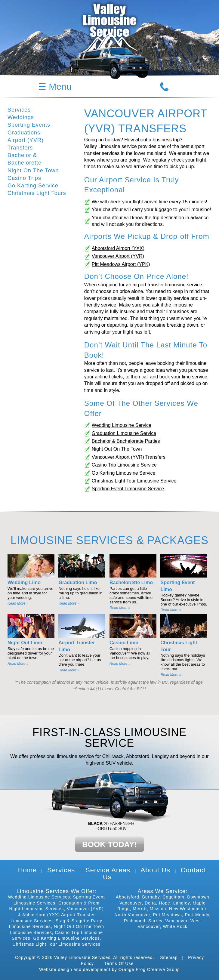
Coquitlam (173, 897)
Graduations (24, 133)
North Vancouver (132, 915)
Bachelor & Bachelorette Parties (126, 441)
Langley (182, 903)
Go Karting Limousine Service (124, 473)
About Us (155, 870)
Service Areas (108, 870)
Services (19, 110)
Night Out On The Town (117, 449)
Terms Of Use (119, 963)
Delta (150, 903)
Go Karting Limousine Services (66, 938)
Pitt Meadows (168, 915)
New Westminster (188, 909)
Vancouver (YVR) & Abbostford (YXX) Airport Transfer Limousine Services (57, 915)
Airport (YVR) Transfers (26, 144)
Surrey (155, 921)
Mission (158, 909)
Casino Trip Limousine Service (124, 465)
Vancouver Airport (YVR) (118, 256)
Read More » (18, 603)
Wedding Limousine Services (39, 897)
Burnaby (151, 897)
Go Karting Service (33, 186)
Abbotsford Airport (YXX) (118, 248)
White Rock (175, 926)
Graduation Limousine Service (124, 433)
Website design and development (75, 969)
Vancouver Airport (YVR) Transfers (129, 457)
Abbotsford (128, 897)
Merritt (140, 909)
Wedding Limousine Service (122, 425)
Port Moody (197, 915)
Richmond (135, 921)
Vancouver (176, 921)
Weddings (21, 117)
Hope (164, 903)
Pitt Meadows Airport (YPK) (121, 264)
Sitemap (169, 957)
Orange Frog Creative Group (149, 969)
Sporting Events (29, 125)
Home (28, 870)
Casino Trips (24, 178)
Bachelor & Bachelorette (25, 159)
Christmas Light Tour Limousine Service (134, 481)
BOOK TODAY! (109, 844)
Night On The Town (33, 171)
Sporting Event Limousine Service (128, 489)
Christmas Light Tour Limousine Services (57, 944)
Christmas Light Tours (37, 193)
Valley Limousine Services (82, 957)
